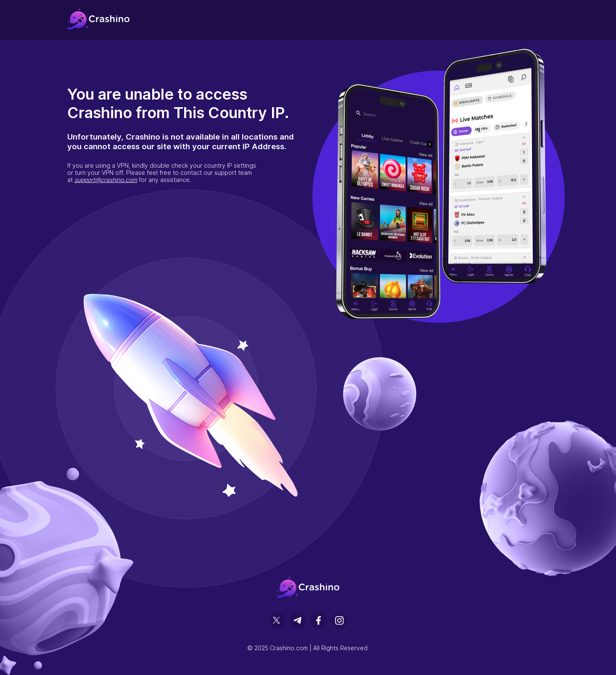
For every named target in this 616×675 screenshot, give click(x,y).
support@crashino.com (106, 180)
